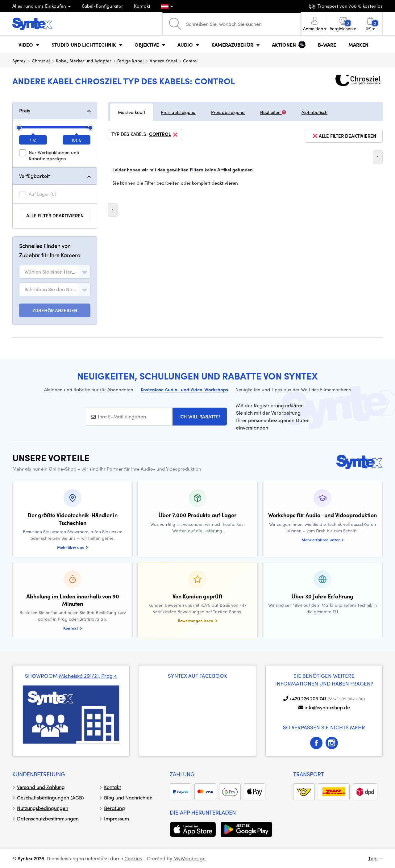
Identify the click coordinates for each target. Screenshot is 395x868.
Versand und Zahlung (41, 787)
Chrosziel (41, 61)
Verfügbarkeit (34, 176)
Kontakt (142, 6)
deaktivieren (225, 183)
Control (164, 135)
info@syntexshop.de (327, 707)
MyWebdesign (189, 858)
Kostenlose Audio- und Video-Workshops (184, 389)
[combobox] (55, 272)
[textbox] (50, 272)
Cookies (133, 858)
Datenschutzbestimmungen (48, 818)
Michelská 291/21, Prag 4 (88, 676)
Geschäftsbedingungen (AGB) (50, 797)
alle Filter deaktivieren (55, 216)
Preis (25, 110)
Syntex (19, 61)
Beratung (114, 808)
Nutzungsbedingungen (43, 808)
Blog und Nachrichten (128, 797)
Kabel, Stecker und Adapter (83, 61)
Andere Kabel (163, 61)
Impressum (116, 818)
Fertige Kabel (130, 61)
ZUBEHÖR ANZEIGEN (55, 310)
